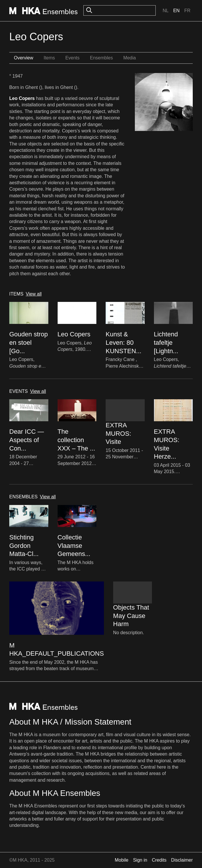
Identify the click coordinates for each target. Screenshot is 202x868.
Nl (166, 11)
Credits (159, 860)
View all (34, 294)
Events (72, 58)
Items (49, 58)
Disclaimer (182, 860)
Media (130, 58)
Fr (187, 11)
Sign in (140, 860)
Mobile (122, 860)
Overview (24, 58)
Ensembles (101, 58)
